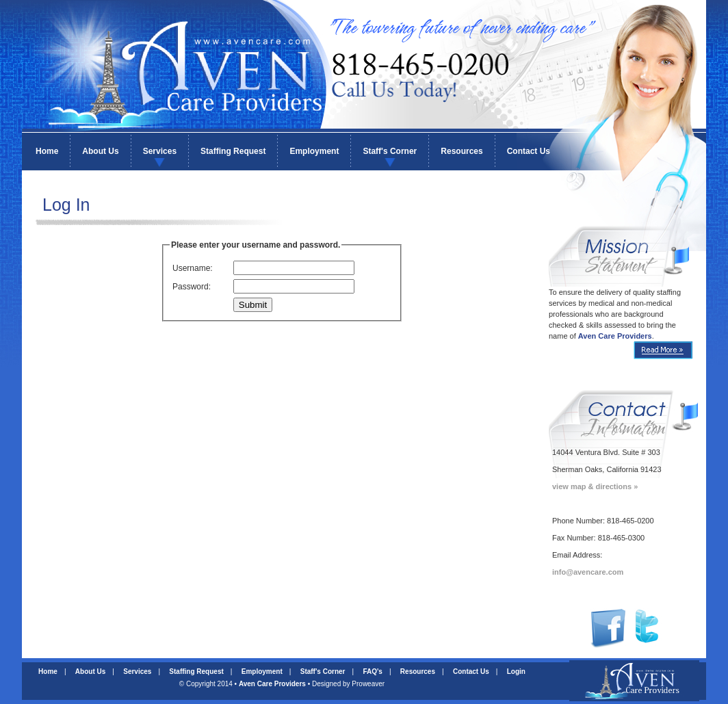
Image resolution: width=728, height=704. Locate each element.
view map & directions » (595, 486)
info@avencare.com (588, 572)
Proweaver (368, 684)
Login (516, 672)
